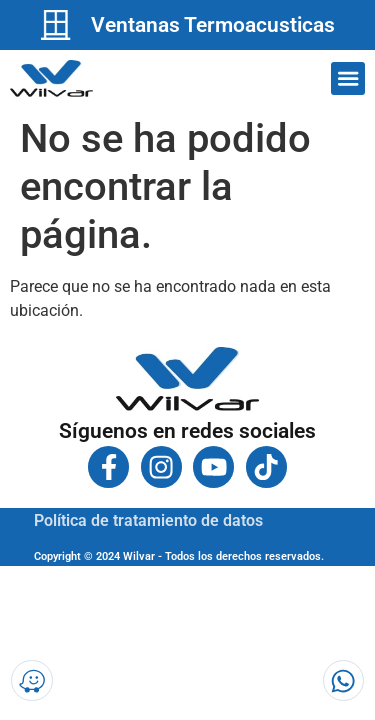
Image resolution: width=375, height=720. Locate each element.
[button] (348, 79)
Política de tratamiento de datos (148, 520)
